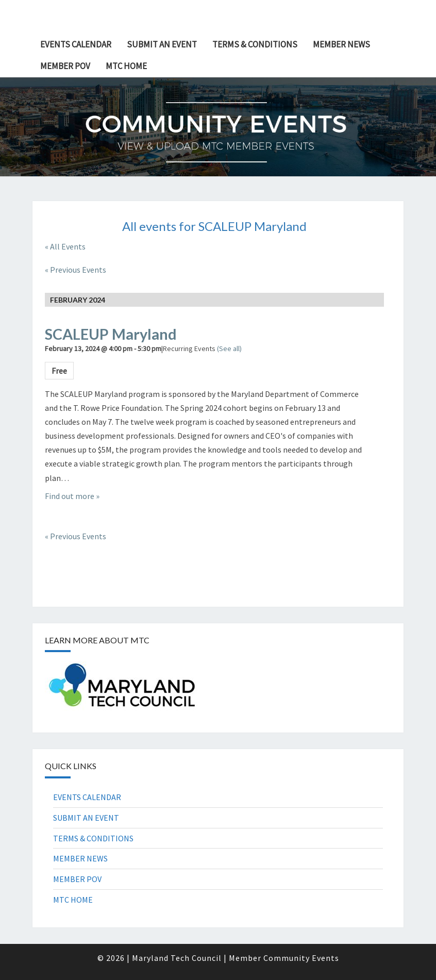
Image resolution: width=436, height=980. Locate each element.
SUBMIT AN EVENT (162, 44)
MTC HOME (126, 66)
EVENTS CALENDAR (76, 44)
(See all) (229, 348)
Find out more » (72, 496)
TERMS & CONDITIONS (255, 44)
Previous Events (76, 270)
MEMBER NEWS (341, 44)
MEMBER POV (65, 66)
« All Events (65, 246)
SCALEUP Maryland (111, 334)
